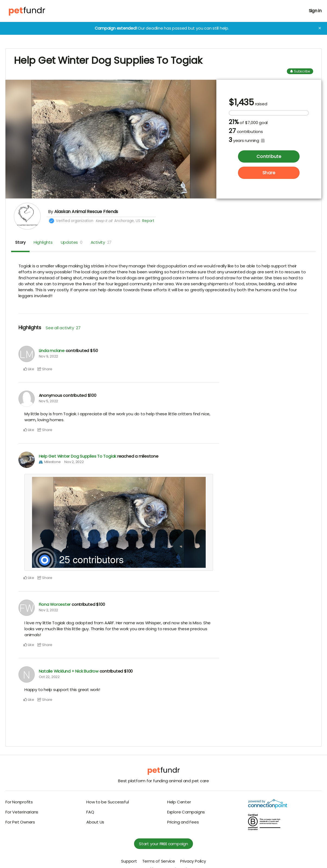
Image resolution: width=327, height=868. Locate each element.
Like (29, 369)
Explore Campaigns (186, 812)
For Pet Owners (20, 822)
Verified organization (74, 221)
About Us (95, 822)
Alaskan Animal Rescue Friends (86, 212)
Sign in (315, 11)
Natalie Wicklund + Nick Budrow (69, 671)
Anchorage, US (127, 221)
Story (20, 242)
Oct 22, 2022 (49, 677)
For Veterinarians (22, 812)
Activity (101, 242)
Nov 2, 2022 (74, 462)
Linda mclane (52, 351)
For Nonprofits (19, 802)
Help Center (179, 802)
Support (129, 861)
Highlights (43, 242)
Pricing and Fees (183, 822)
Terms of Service (159, 861)
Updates (72, 242)
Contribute (269, 157)
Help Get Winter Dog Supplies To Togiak (78, 456)
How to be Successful (108, 802)
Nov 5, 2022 (49, 401)
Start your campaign (163, 844)
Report (148, 221)
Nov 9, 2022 (49, 356)
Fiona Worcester (55, 604)
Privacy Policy (193, 861)
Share (269, 173)
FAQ (90, 812)
